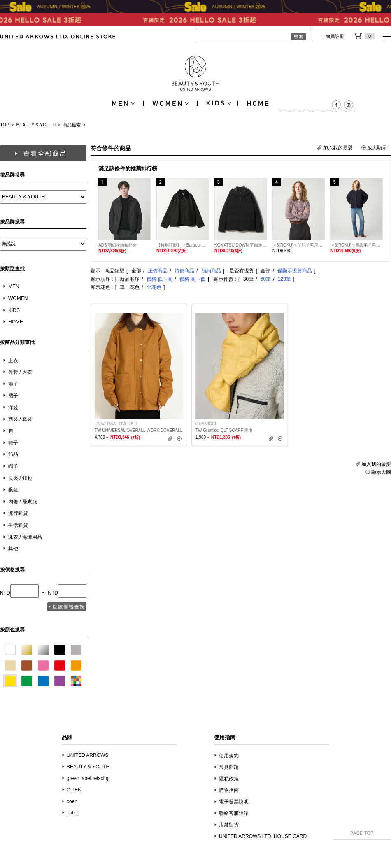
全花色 (154, 287)
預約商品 (211, 271)
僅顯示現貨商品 (295, 271)
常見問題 (229, 767)
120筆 (284, 279)
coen (72, 801)
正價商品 (158, 271)
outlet (73, 813)
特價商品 (184, 271)
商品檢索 (72, 125)
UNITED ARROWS (87, 755)
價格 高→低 (192, 279)
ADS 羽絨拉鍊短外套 (118, 245)
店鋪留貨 (229, 825)
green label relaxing (88, 778)
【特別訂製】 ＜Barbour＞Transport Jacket (183, 245)
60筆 (266, 279)
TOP (5, 125)
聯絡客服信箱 (234, 813)
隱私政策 (229, 779)
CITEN (74, 790)
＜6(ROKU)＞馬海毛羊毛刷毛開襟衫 (357, 245)
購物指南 (229, 790)
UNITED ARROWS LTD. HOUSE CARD (263, 836)
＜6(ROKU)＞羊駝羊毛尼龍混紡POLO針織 (299, 245)
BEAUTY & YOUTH (36, 125)
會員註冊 (335, 36)
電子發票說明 (234, 802)
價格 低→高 (159, 279)
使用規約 (229, 756)
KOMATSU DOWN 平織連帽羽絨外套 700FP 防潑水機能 (241, 245)
